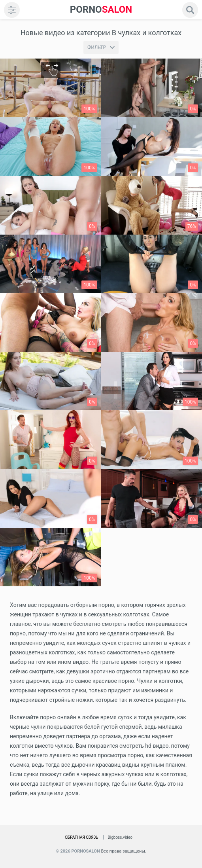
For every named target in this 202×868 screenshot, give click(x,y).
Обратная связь (82, 837)
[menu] (12, 10)
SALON (101, 10)
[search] (190, 10)
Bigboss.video (120, 837)
